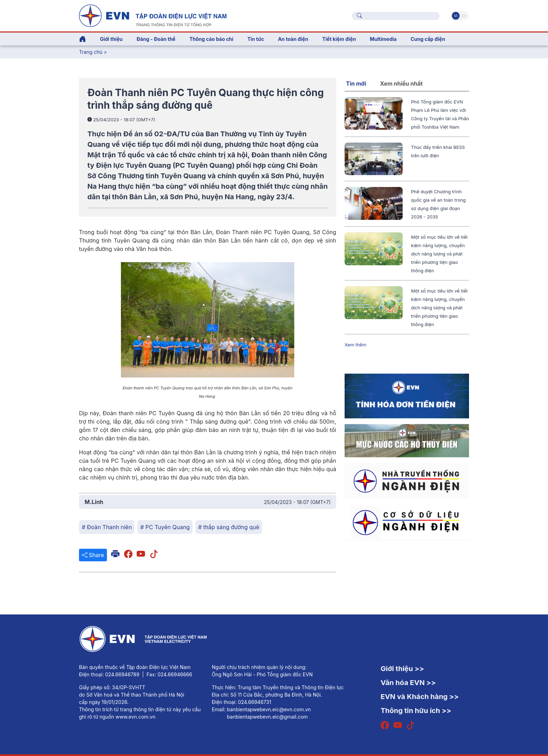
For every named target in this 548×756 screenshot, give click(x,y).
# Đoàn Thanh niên (107, 527)
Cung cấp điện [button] (428, 39)
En (464, 16)
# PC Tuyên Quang (165, 527)
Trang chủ (91, 52)
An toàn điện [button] (293, 39)
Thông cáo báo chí (211, 39)
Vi (456, 16)
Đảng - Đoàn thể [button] (156, 39)
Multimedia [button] (383, 39)
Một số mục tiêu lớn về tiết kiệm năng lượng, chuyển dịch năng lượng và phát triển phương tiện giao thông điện (439, 254)
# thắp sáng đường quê (229, 527)
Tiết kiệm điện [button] (339, 39)
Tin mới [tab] (356, 84)
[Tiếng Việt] (153, 15)
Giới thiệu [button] (111, 39)
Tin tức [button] (256, 39)
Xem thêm (355, 345)
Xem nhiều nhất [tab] (402, 84)
